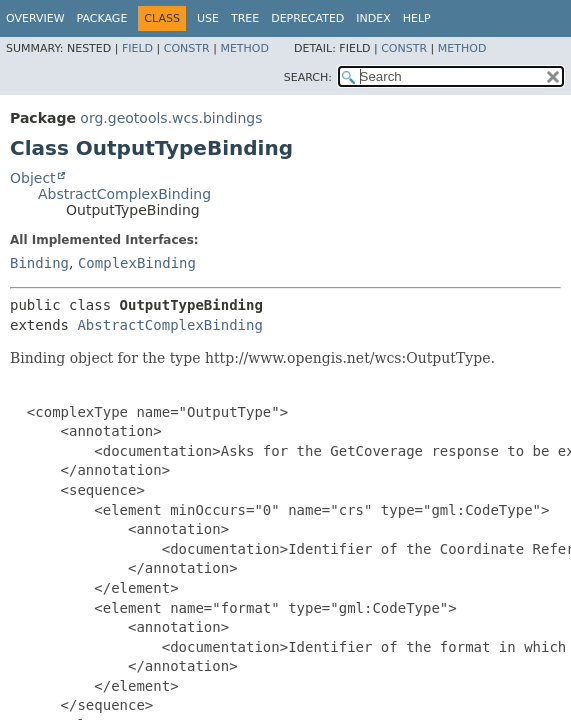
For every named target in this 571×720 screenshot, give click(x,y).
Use (208, 18)
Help (417, 18)
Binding (39, 263)
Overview (35, 18)
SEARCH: (308, 77)
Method (244, 48)
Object (33, 178)
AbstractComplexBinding (124, 194)
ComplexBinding (137, 263)
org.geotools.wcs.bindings (171, 118)
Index (373, 18)
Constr (187, 48)
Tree (245, 18)
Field (137, 48)
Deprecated (307, 18)
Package (102, 18)
